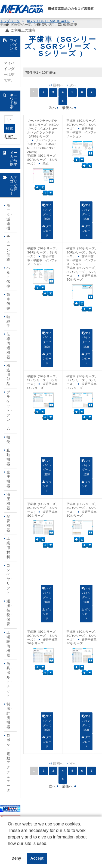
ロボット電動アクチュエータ (8, 763)
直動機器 (8, 457)
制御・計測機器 (10, 716)
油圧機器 (8, 501)
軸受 (8, 439)
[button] (9, 848)
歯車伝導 (8, 301)
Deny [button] (16, 858)
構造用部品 (8, 375)
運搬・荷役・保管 (10, 613)
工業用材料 (8, 548)
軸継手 (8, 321)
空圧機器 (8, 479)
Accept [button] (37, 858)
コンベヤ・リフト (10, 579)
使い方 (47, 25)
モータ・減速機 (10, 217)
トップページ (21, 25)
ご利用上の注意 (23, 30)
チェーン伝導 (8, 248)
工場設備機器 (8, 644)
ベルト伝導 (8, 277)
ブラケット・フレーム (10, 410)
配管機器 (8, 523)
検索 (10, 128)
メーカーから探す (14, 158)
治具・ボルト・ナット (10, 680)
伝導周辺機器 (8, 345)
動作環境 (70, 25)
